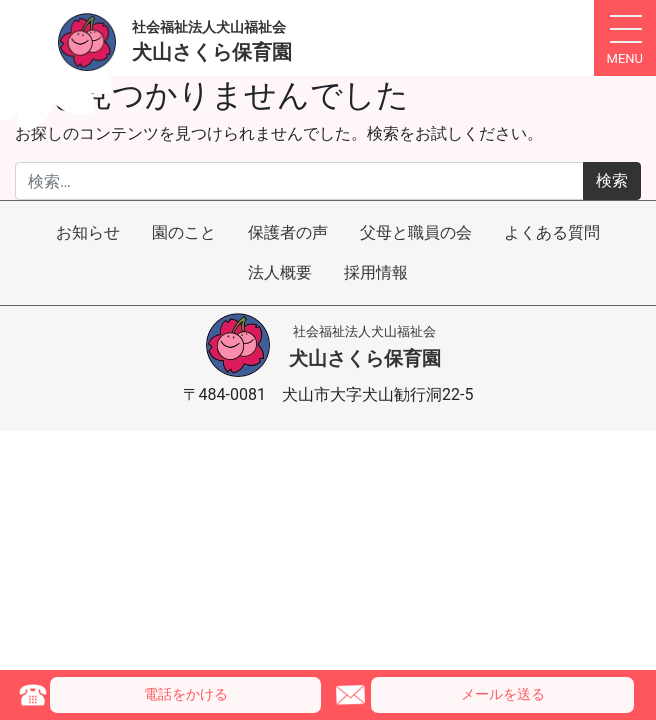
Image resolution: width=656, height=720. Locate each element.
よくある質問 (552, 232)
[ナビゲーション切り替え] (625, 38)
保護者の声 (288, 232)
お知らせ (88, 232)
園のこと (184, 232)
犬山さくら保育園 (365, 347)
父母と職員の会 (416, 232)
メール (503, 694)
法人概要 (280, 272)
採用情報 (376, 272)
